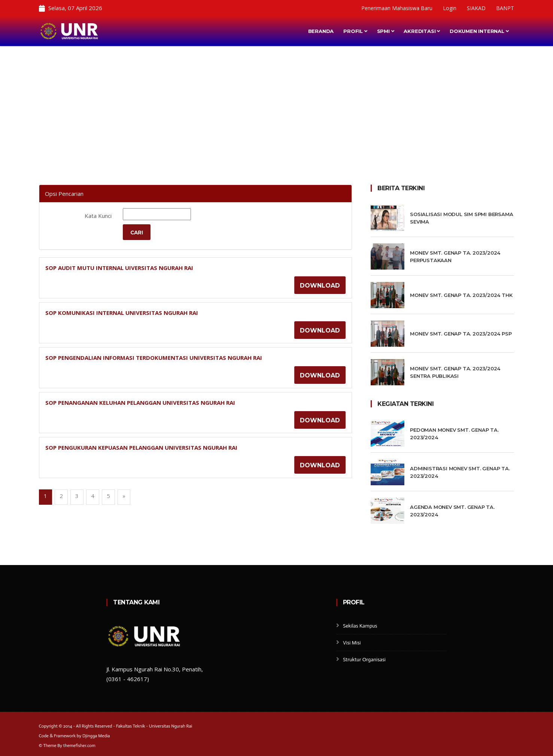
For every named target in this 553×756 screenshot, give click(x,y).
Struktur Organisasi (364, 660)
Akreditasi (422, 31)
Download (320, 286)
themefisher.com (79, 746)
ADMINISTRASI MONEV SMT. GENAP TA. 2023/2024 (460, 472)
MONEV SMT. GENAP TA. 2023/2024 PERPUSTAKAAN (455, 256)
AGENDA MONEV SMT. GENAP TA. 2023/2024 (452, 511)
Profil (355, 31)
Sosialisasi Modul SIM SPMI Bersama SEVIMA (461, 218)
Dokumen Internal (479, 31)
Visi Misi (352, 643)
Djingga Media (96, 736)
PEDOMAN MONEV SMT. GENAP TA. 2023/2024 (454, 434)
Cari (137, 233)
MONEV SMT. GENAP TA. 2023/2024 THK (461, 295)
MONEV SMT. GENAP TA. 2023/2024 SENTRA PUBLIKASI (455, 372)
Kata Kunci (98, 216)
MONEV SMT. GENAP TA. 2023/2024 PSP (461, 334)
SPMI (386, 31)
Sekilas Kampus (360, 626)
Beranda (321, 31)
